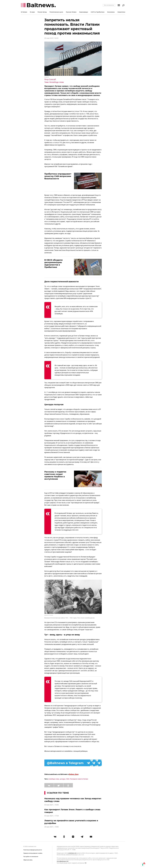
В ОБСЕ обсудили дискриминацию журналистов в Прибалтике (53, 264)
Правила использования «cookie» (33, 853)
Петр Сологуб (50, 79)
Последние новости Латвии (79, 779)
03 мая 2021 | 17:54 (51, 816)
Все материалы (109, 5)
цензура (62, 779)
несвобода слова (53, 779)
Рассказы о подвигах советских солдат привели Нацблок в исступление (55, 475)
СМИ (68, 779)
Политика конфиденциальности (33, 850)
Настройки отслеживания (31, 857)
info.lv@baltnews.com (63, 861)
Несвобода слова (57, 82)
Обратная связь (28, 860)
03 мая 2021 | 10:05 (51, 805)
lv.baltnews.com (72, 853)
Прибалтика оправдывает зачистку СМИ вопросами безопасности (58, 176)
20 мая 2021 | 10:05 (51, 827)
